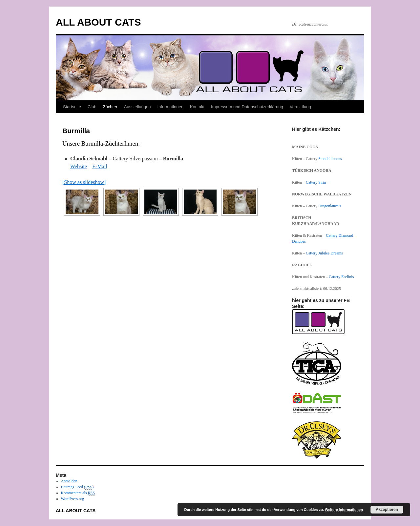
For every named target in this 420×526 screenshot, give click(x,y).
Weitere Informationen (344, 510)
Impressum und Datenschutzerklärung (247, 107)
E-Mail (100, 166)
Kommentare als (78, 493)
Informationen (170, 107)
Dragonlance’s (330, 206)
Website (79, 166)
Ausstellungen (137, 107)
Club (92, 107)
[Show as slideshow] (84, 182)
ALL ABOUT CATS (98, 22)
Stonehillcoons (330, 159)
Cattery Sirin (316, 182)
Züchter (110, 107)
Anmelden (69, 481)
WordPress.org (73, 499)
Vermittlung (300, 107)
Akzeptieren (387, 510)
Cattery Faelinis (341, 277)
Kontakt (197, 107)
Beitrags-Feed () (77, 487)
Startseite (72, 107)
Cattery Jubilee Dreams (325, 253)
